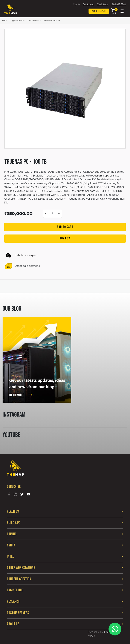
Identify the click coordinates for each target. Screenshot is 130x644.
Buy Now (65, 238)
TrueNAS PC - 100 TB (51, 21)
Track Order (103, 4)
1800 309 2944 (119, 4)
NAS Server (34, 21)
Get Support (88, 4)
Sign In (76, 4)
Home (5, 21)
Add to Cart (65, 227)
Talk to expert (99, 11)
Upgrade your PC (18, 21)
